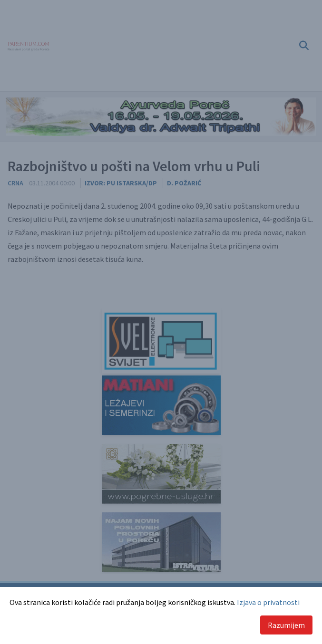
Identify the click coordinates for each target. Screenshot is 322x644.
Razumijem (286, 625)
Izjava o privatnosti (268, 602)
